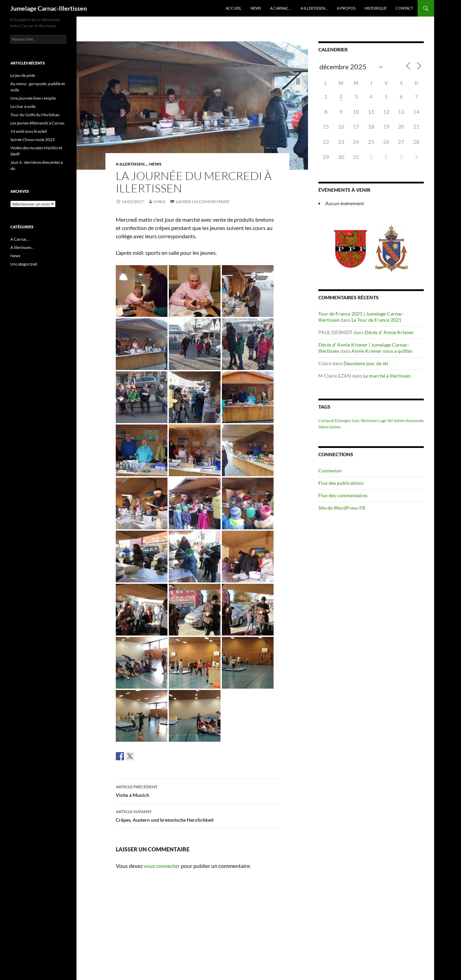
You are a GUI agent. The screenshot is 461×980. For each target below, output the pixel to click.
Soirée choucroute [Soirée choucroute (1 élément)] (409, 421)
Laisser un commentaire (203, 202)
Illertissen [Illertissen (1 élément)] (369, 421)
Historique (376, 8)
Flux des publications (341, 483)
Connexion (330, 471)
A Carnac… (281, 8)
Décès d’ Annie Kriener (389, 332)
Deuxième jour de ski (366, 363)
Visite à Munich (197, 790)
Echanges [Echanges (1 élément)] (343, 421)
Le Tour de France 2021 (376, 320)
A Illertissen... (132, 164)
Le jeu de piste (23, 75)
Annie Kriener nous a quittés (382, 351)
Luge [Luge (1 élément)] (382, 421)
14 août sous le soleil (29, 131)
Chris (159, 202)
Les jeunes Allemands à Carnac (38, 123)
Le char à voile (23, 106)
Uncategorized (24, 264)
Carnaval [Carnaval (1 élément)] (326, 421)
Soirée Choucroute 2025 (33, 139)
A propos (346, 8)
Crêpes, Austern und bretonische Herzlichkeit (197, 815)
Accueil (234, 8)
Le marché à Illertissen (387, 376)
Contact (404, 8)
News (256, 8)
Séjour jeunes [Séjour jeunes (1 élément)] (330, 427)
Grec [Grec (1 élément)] (356, 421)
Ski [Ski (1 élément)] (390, 421)
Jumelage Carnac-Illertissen (49, 8)
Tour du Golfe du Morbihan (35, 115)
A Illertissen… (314, 8)
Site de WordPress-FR (342, 508)
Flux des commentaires (343, 495)
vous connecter (162, 866)
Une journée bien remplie (33, 98)
